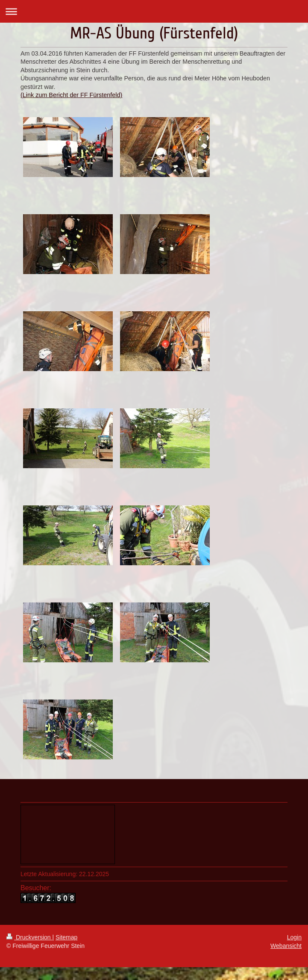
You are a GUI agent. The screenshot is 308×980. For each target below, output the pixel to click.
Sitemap (66, 937)
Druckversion (29, 937)
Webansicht (286, 946)
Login (294, 937)
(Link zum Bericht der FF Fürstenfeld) (71, 95)
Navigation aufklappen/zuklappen (154, 11)
